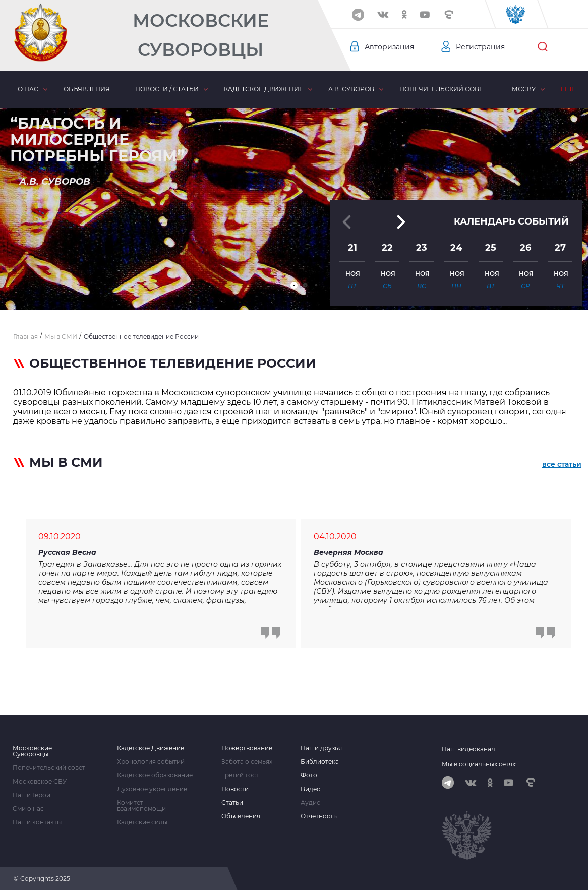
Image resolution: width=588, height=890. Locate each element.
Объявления (87, 89)
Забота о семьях (247, 762)
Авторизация (389, 47)
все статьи (562, 464)
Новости (235, 789)
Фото (309, 775)
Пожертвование (247, 748)
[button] (294, 285)
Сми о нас (28, 809)
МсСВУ (524, 89)
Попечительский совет (443, 89)
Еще (568, 89)
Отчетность (319, 816)
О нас (28, 89)
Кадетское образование (155, 775)
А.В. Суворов (351, 89)
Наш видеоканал (468, 749)
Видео (311, 789)
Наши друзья (321, 748)
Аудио (311, 803)
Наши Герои (32, 795)
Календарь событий (511, 221)
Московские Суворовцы (201, 35)
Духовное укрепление (152, 789)
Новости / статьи (167, 89)
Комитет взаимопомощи (141, 806)
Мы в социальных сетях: (479, 764)
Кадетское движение (263, 89)
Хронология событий (151, 762)
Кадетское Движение (151, 748)
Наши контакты (37, 822)
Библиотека (320, 762)
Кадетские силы (142, 822)
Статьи (232, 803)
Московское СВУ (40, 782)
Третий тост (240, 775)
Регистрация (480, 47)
